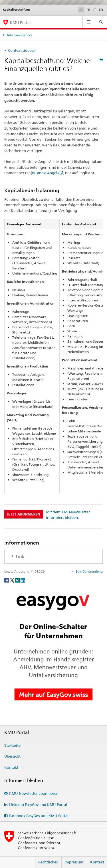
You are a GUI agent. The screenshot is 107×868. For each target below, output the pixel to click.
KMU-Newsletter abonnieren (34, 793)
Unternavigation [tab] (19, 35)
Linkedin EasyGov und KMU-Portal (38, 805)
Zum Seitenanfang (89, 571)
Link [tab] (20, 556)
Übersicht (12, 756)
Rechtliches (48, 862)
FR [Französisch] (88, 10)
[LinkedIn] (23, 580)
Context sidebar (22, 50)
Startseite (12, 745)
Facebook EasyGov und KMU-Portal (39, 816)
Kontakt (11, 767)
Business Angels (45, 173)
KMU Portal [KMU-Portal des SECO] (20, 22)
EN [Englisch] (101, 10)
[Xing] (18, 580)
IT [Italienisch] (95, 10)
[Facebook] (7, 580)
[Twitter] (12, 580)
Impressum (74, 862)
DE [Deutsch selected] (81, 10)
